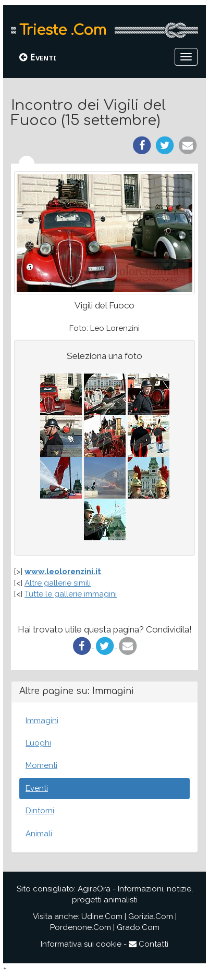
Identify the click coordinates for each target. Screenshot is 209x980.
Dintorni (40, 811)
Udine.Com (102, 916)
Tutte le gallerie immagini (71, 594)
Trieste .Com (63, 30)
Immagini (42, 721)
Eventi (38, 57)
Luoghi (38, 743)
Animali (39, 834)
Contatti (149, 944)
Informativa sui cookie (81, 944)
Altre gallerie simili (58, 583)
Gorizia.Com (151, 916)
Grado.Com (138, 927)
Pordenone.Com (81, 927)
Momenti (41, 765)
